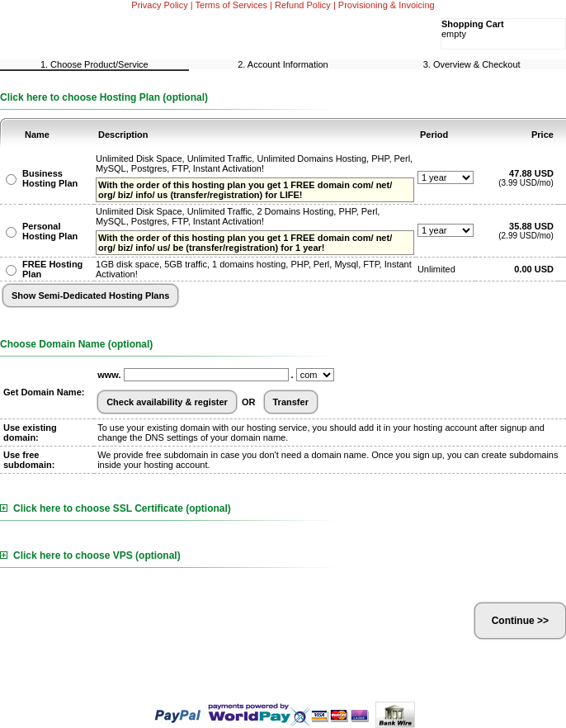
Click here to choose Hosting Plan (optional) (104, 97)
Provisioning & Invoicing (387, 5)
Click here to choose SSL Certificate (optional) (116, 508)
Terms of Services (231, 5)
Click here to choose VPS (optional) (90, 555)
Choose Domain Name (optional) (76, 344)
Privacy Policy (159, 5)
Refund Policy (303, 5)
